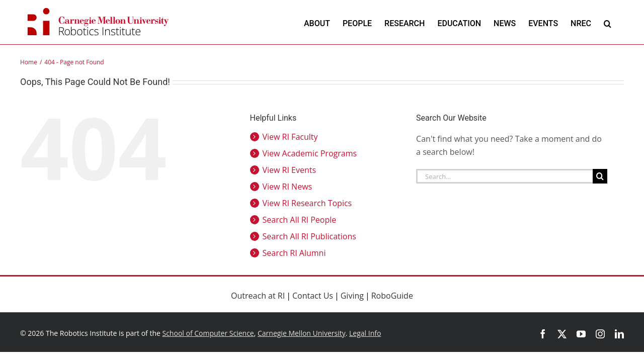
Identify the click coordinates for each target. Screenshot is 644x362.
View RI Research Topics (307, 203)
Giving (352, 296)
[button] (620, 23)
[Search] (600, 176)
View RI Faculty (290, 137)
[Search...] (504, 176)
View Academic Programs (310, 153)
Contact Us (313, 296)
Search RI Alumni (294, 253)
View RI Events (290, 170)
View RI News (288, 187)
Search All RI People (300, 220)
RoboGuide (392, 296)
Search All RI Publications (309, 236)
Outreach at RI (258, 296)
